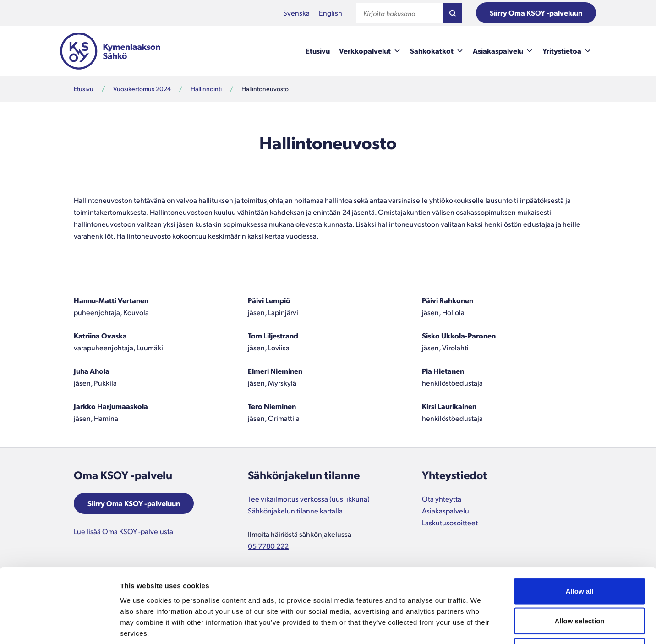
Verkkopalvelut (370, 51)
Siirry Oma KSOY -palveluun (536, 13)
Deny (580, 584)
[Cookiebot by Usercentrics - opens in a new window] (59, 626)
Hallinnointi (206, 89)
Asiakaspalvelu (503, 51)
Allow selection (579, 554)
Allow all (580, 524)
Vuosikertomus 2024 (142, 89)
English (331, 13)
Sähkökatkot (437, 51)
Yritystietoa (567, 51)
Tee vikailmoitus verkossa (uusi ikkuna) (309, 499)
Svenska (296, 13)
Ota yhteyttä (442, 499)
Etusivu (318, 51)
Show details (481, 626)
